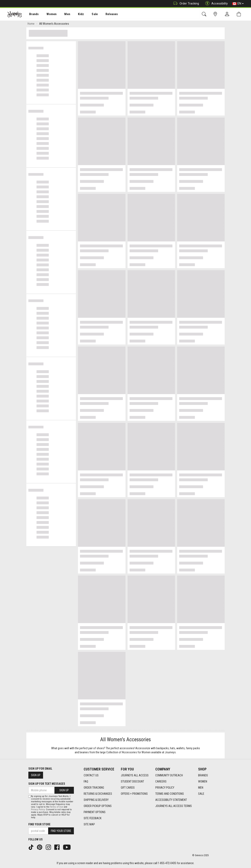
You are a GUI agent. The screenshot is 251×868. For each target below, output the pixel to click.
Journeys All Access (135, 775)
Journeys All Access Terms (174, 806)
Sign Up (36, 775)
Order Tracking (185, 4)
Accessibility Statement (171, 800)
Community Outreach (169, 775)
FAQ (86, 781)
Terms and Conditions (170, 794)
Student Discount (132, 781)
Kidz (76, 14)
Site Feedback (93, 818)
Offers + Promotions (134, 794)
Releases (106, 14)
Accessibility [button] (215, 4)
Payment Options (95, 812)
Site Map (89, 824)
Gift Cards (128, 788)
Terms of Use (57, 807)
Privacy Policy (165, 788)
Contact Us (91, 775)
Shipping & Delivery (96, 800)
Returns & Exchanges (98, 794)
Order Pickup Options (98, 806)
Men (63, 14)
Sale (89, 14)
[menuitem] (32, 14)
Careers (161, 781)
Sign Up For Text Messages (47, 784)
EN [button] (238, 4)
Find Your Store (39, 824)
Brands (32, 14)
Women (48, 14)
